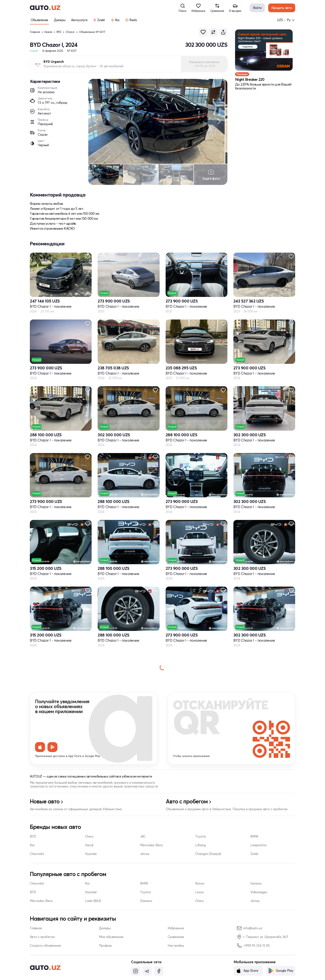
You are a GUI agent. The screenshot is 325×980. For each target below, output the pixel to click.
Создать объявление (45, 947)
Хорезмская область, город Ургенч (70, 66)
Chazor (70, 32)
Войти (257, 8)
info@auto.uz (250, 930)
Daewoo (146, 903)
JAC (143, 838)
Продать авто (282, 8)
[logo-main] (45, 8)
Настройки (176, 947)
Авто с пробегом (42, 939)
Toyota (201, 838)
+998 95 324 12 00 (253, 947)
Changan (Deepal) (208, 856)
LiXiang (201, 847)
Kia (32, 847)
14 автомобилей (112, 66)
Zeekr (254, 856)
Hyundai (91, 856)
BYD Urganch (54, 62)
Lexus (199, 894)
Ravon (200, 885)
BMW (254, 838)
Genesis (256, 885)
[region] (158, 122)
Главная (35, 32)
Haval (89, 847)
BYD (59, 32)
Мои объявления (111, 939)
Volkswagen (259, 894)
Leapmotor (259, 847)
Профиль (106, 947)
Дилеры (105, 930)
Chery (89, 838)
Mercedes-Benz (152, 847)
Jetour (145, 856)
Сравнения (176, 939)
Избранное (176, 930)
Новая (48, 32)
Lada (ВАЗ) (93, 903)
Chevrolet (37, 856)
